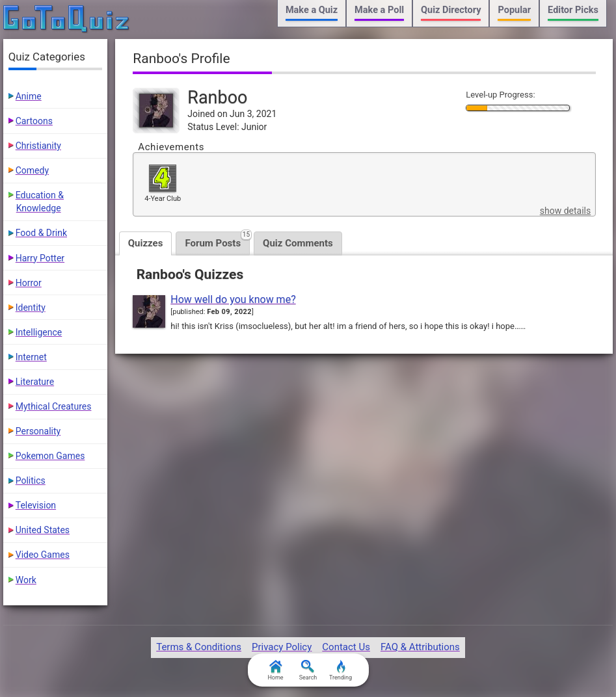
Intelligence (39, 332)
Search (308, 670)
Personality (38, 431)
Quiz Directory (451, 10)
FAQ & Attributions (420, 647)
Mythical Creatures (54, 406)
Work (26, 580)
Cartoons (34, 121)
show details (565, 211)
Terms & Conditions (199, 647)
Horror (29, 283)
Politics (31, 480)
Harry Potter (40, 258)
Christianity (38, 146)
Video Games (43, 555)
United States (43, 530)
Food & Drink (41, 233)
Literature (35, 382)
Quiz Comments (298, 243)
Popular (514, 10)
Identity (31, 308)
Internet (31, 357)
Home (275, 670)
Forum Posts (217, 240)
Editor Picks (573, 10)
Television (36, 505)
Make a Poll (379, 10)
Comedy (32, 170)
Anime (29, 96)
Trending (341, 670)
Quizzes (146, 243)
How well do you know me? (233, 299)
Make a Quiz (312, 10)
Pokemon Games (50, 456)
